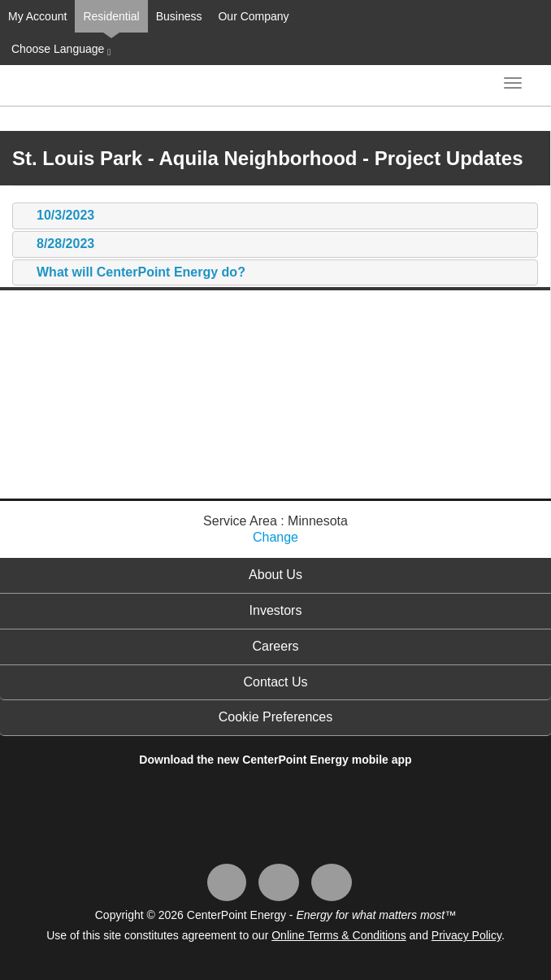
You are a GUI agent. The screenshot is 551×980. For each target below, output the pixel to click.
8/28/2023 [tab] (57, 244)
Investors (276, 610)
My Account (37, 16)
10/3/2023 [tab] (57, 216)
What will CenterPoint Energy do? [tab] (133, 273)
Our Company (253, 16)
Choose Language (59, 50)
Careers (276, 646)
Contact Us (275, 682)
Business (179, 16)
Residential (111, 16)
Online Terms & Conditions (338, 935)
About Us (275, 575)
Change (275, 537)
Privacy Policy (466, 935)
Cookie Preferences (276, 717)
